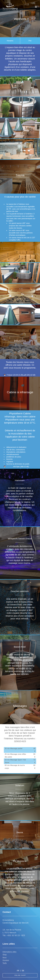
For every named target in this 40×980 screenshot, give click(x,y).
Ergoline (22, 796)
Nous (5, 957)
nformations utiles (10, 952)
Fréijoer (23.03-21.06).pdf (16, 375)
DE (23, 971)
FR (18, 971)
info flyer (16, 467)
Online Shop (20, 975)
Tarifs (5, 963)
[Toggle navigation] (36, 7)
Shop (5, 955)
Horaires (6, 960)
